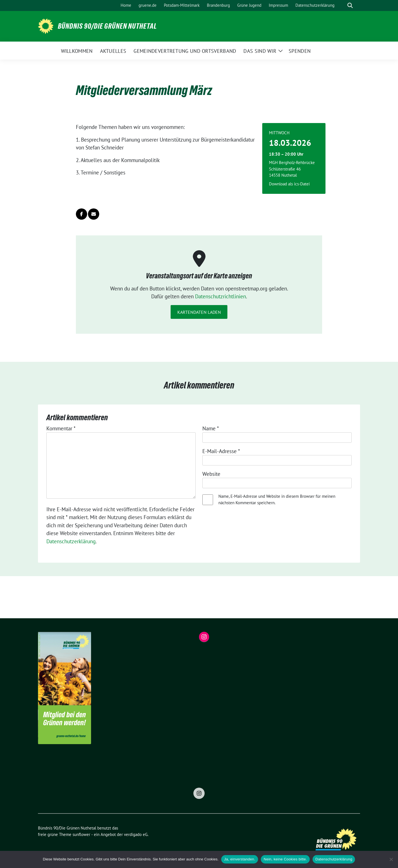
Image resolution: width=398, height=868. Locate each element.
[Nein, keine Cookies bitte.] (391, 859)
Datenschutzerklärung (71, 541)
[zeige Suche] (350, 5)
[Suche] (342, 5)
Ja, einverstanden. (240, 859)
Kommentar (61, 428)
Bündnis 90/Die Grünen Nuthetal (107, 26)
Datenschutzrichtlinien (221, 296)
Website (211, 474)
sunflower (81, 834)
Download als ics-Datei (289, 184)
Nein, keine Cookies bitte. (285, 859)
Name (211, 428)
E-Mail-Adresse (221, 451)
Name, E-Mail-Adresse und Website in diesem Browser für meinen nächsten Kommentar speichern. (277, 499)
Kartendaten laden (199, 312)
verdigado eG (136, 834)
